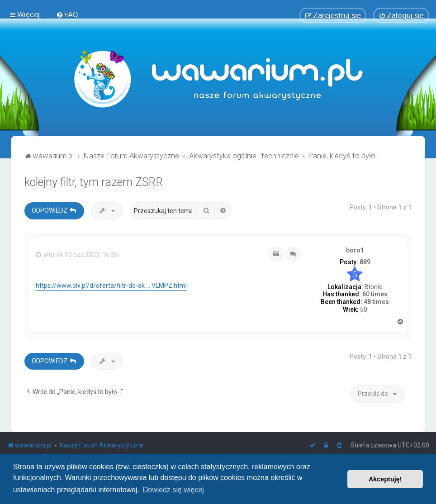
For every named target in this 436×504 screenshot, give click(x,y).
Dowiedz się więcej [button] (173, 490)
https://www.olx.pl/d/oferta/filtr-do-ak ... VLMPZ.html (111, 285)
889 (365, 262)
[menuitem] (67, 14)
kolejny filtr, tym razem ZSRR (94, 182)
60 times (375, 294)
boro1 (355, 250)
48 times (376, 302)
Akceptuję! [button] (385, 479)
